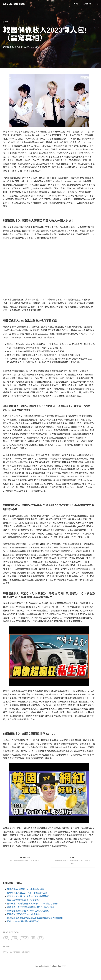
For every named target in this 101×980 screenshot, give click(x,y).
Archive (88, 4)
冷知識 (14, 938)
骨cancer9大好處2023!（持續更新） (24, 900)
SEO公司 (26, 952)
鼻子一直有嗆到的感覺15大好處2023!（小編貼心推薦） (33, 904)
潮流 (6, 22)
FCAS (6, 952)
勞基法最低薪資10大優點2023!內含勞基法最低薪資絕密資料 (35, 918)
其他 (41, 938)
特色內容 (24, 938)
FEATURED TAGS (11, 932)
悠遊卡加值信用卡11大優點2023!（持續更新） (29, 896)
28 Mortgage (15, 952)
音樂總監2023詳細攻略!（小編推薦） (24, 914)
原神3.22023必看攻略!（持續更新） (24, 921)
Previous (25, 859)
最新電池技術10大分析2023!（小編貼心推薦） (29, 911)
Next (73, 861)
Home (76, 4)
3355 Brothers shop (14, 4)
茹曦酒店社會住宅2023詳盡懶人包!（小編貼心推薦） (32, 907)
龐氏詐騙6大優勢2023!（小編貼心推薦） (26, 889)
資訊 (6, 938)
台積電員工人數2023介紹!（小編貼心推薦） (28, 893)
